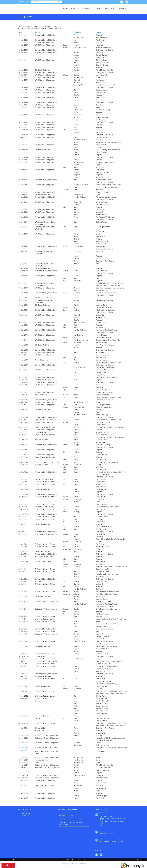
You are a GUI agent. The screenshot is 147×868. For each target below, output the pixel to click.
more (67, 824)
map (101, 825)
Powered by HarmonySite (137, 860)
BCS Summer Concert (66, 815)
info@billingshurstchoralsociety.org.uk (111, 842)
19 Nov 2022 (23, 743)
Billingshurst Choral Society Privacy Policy (73, 864)
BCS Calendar (26, 813)
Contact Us (26, 815)
